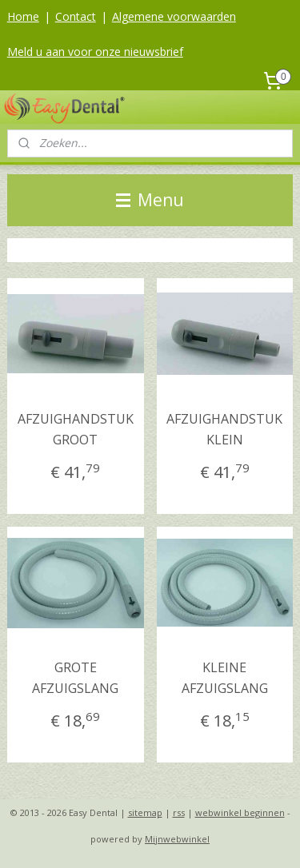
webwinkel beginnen (240, 812)
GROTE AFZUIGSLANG (75, 679)
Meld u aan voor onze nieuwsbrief (95, 52)
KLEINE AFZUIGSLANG (225, 679)
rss (179, 812)
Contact (76, 16)
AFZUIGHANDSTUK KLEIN (224, 429)
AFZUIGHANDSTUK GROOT (76, 429)
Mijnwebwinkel (177, 839)
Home (23, 16)
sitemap (145, 812)
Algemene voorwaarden (174, 16)
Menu (150, 200)
